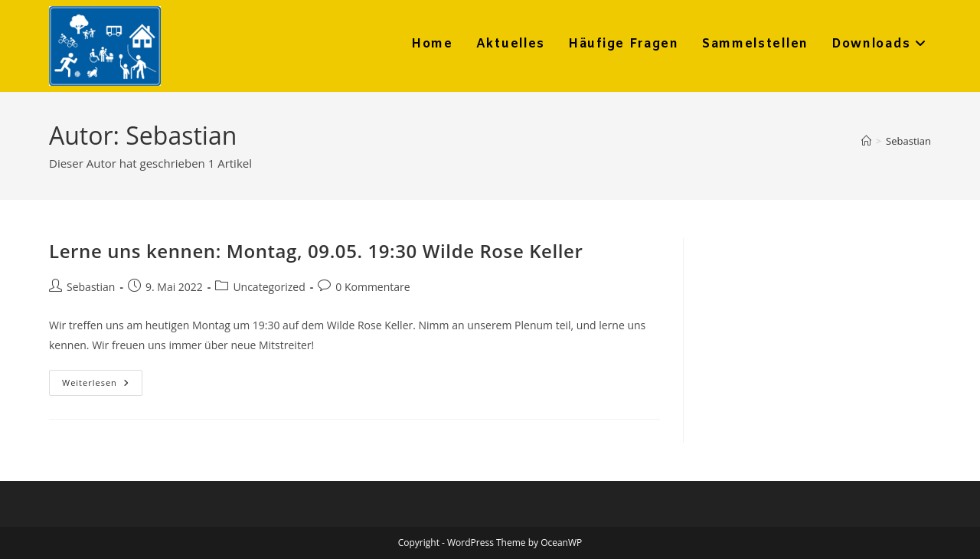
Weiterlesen (102, 386)
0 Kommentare (372, 287)
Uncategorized (269, 287)
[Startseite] (866, 141)
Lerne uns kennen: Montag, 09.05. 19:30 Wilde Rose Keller (316, 251)
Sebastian (908, 141)
